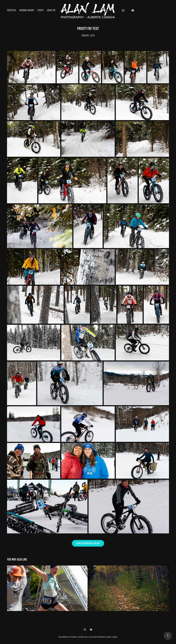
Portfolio (11, 10)
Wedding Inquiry (27, 10)
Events (40, 10)
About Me (51, 10)
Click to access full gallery (88, 543)
